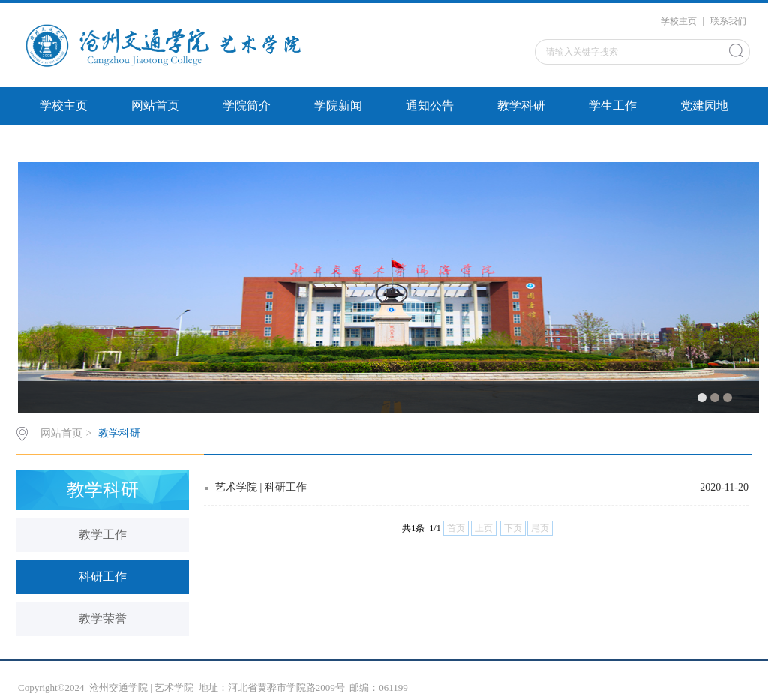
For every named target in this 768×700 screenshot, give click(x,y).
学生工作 (613, 105)
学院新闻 (338, 105)
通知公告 (430, 105)
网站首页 (155, 105)
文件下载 (64, 143)
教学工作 (103, 535)
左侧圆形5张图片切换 (188, 143)
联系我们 (728, 21)
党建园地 (704, 105)
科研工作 (103, 577)
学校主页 (679, 21)
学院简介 (247, 105)
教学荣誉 (103, 619)
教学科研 (521, 105)
